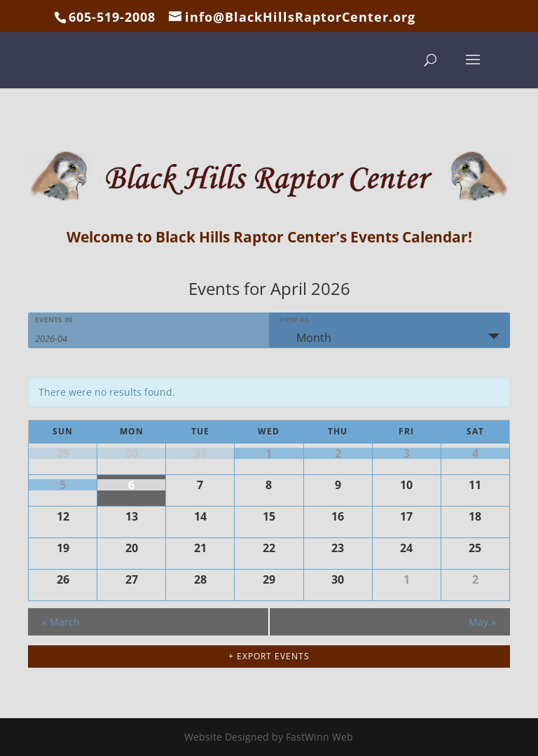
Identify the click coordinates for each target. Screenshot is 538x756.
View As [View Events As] (294, 319)
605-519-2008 (112, 17)
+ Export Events (269, 656)
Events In (54, 319)
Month (305, 338)
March (61, 622)
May (482, 622)
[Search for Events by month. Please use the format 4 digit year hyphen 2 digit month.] (70, 337)
